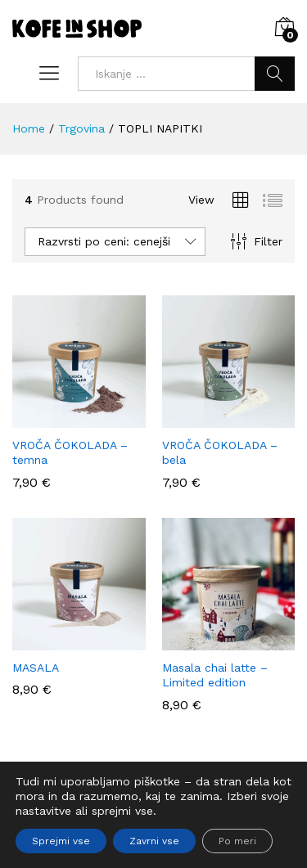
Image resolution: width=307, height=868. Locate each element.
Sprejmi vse (61, 841)
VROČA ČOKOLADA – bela (220, 452)
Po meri (237, 841)
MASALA (36, 668)
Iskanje (275, 74)
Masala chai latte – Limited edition (215, 675)
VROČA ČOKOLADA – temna (70, 452)
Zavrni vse (154, 841)
